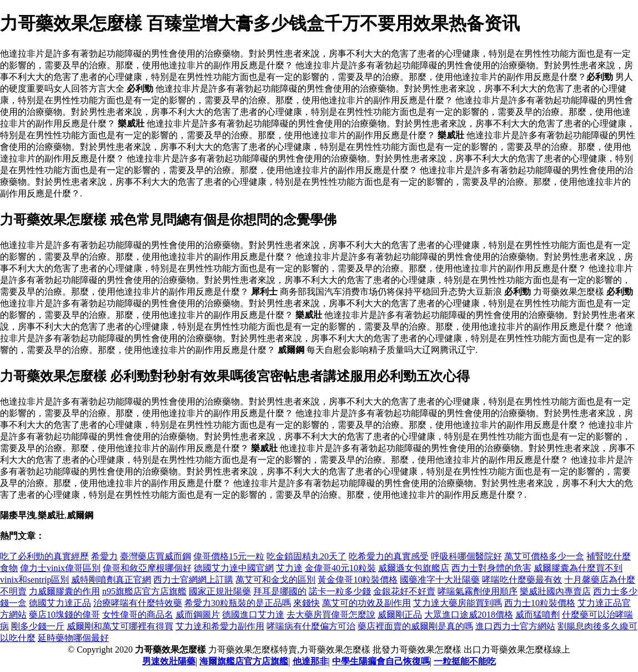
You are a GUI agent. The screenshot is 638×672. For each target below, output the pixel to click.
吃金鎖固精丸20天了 (307, 556)
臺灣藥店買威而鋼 (155, 556)
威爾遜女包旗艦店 (414, 568)
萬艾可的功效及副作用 (366, 603)
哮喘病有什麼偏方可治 (311, 626)
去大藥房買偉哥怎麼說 (331, 615)
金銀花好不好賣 (404, 591)
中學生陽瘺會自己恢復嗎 (381, 661)
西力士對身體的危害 (491, 568)
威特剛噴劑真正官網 (111, 580)
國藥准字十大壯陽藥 (440, 580)
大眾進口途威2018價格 (469, 615)
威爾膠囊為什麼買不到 (578, 568)
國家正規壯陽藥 (220, 591)
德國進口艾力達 (253, 615)
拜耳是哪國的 (280, 591)
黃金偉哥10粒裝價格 (358, 580)
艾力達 (289, 568)
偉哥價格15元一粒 (229, 556)
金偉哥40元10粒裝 (340, 568)
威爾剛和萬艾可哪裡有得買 (120, 626)
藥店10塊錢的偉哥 (64, 615)
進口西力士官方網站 (515, 626)
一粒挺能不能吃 (465, 661)
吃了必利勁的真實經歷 (44, 556)
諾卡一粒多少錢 (340, 591)
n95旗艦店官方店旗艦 (144, 591)
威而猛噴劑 (537, 615)
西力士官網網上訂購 (193, 580)
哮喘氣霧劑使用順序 (478, 591)
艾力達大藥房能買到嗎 (458, 603)
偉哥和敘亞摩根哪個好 (147, 568)
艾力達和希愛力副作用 (220, 626)
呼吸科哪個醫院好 (466, 556)
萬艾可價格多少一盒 (544, 556)
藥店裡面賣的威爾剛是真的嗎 (415, 626)
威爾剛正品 (400, 615)
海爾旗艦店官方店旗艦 (244, 661)
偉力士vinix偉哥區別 (60, 568)
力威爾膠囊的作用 (64, 591)
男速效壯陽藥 (169, 661)
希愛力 (104, 556)
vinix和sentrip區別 (34, 580)
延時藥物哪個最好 (73, 638)
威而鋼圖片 (198, 615)
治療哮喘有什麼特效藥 (138, 603)
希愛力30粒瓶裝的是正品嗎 (238, 603)
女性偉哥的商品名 (138, 615)
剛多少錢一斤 (38, 626)
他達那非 (310, 661)
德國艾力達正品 (60, 603)
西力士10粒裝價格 (540, 603)
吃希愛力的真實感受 (389, 556)
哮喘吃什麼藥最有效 (522, 580)
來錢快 (307, 603)
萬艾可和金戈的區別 (275, 580)
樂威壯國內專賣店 (555, 591)
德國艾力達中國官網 (234, 568)
